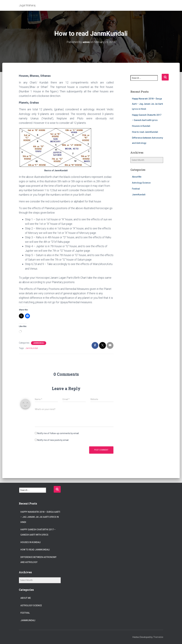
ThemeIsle (158, 637)
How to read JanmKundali (145, 132)
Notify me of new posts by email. (53, 440)
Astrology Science (141, 183)
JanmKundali (39, 343)
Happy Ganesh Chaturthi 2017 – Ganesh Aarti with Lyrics (38, 532)
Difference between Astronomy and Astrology (38, 560)
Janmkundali (32, 348)
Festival (136, 189)
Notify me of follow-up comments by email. (58, 433)
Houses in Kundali (141, 126)
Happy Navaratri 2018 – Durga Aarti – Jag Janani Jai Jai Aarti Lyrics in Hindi (147, 104)
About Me (137, 177)
